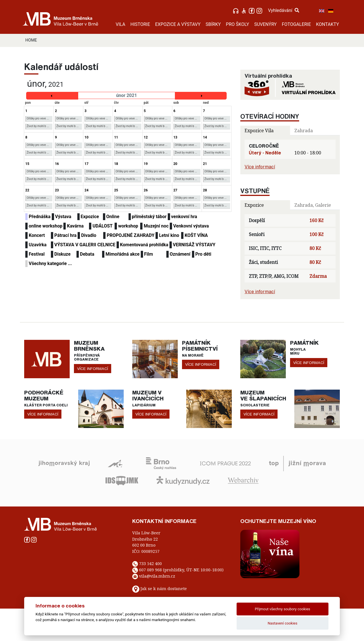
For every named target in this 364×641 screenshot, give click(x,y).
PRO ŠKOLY (237, 24)
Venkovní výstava (191, 226)
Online (113, 217)
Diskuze (62, 254)
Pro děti (203, 254)
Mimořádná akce (123, 254)
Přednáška (40, 217)
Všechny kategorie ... (50, 263)
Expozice (90, 217)
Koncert (37, 235)
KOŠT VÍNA (196, 235)
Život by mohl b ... (38, 126)
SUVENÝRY (265, 24)
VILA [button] (121, 24)
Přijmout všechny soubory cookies (283, 609)
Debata (87, 254)
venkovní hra (184, 217)
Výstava (63, 217)
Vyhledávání (284, 10)
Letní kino (169, 235)
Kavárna (75, 226)
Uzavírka (38, 245)
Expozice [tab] (254, 205)
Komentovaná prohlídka (144, 245)
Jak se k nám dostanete (164, 589)
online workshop (45, 226)
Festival (37, 254)
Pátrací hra (65, 235)
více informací (93, 369)
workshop (128, 226)
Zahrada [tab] (304, 131)
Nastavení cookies (282, 623)
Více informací (260, 167)
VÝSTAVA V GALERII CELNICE (85, 245)
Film (149, 254)
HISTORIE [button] (140, 24)
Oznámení (180, 254)
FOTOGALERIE (296, 24)
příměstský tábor (149, 217)
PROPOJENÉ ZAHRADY (131, 235)
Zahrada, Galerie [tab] (313, 205)
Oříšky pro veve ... (38, 118)
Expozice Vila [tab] (259, 131)
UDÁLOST (102, 226)
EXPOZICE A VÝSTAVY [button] (178, 24)
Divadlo (89, 235)
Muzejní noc (156, 226)
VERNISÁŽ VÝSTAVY (194, 245)
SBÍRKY (213, 24)
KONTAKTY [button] (327, 24)
